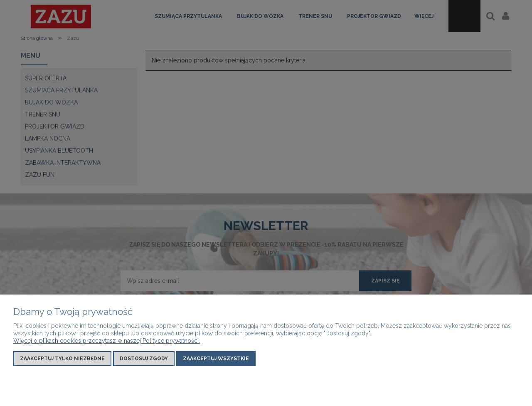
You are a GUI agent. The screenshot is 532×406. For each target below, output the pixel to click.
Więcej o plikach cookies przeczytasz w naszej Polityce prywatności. (107, 341)
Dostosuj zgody (144, 359)
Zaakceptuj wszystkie (216, 359)
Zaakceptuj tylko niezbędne (62, 359)
